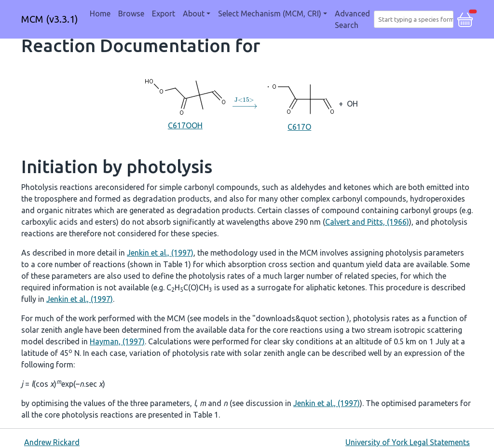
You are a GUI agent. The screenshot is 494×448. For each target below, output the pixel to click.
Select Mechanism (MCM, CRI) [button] (270, 14)
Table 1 (176, 264)
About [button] (194, 14)
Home (100, 14)
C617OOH (185, 103)
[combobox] (416, 19)
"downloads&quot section (300, 318)
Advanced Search (352, 19)
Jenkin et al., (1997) (160, 253)
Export (164, 14)
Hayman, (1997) (117, 341)
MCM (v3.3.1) (50, 19)
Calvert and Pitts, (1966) (367, 222)
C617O (299, 103)
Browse (131, 14)
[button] (465, 18)
